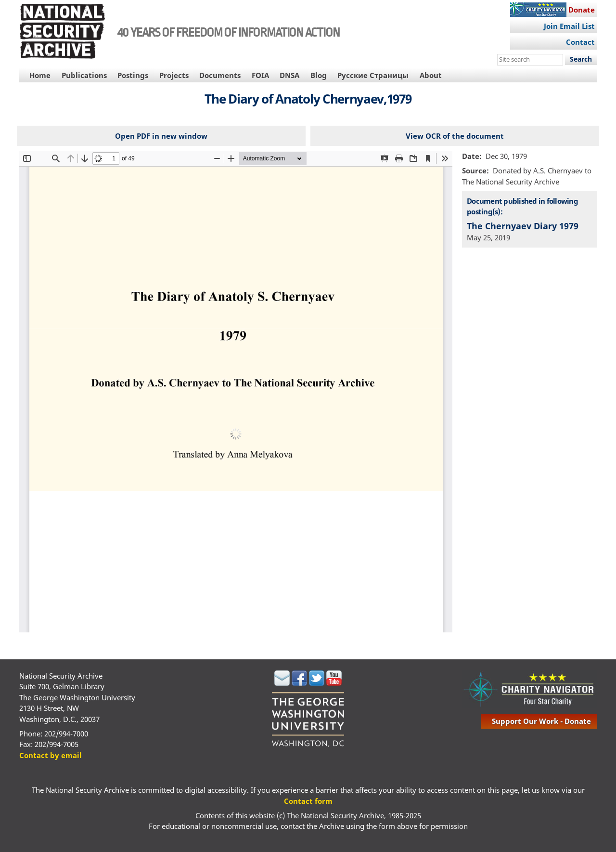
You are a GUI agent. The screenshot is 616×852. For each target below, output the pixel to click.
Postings (133, 75)
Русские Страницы (373, 75)
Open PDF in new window (161, 136)
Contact (580, 42)
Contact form (308, 801)
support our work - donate (541, 721)
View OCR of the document (455, 136)
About (431, 75)
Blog (319, 75)
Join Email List (569, 26)
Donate (582, 10)
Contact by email (51, 755)
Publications (84, 75)
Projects (174, 75)
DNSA (289, 75)
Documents (220, 75)
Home (40, 75)
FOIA (260, 75)
